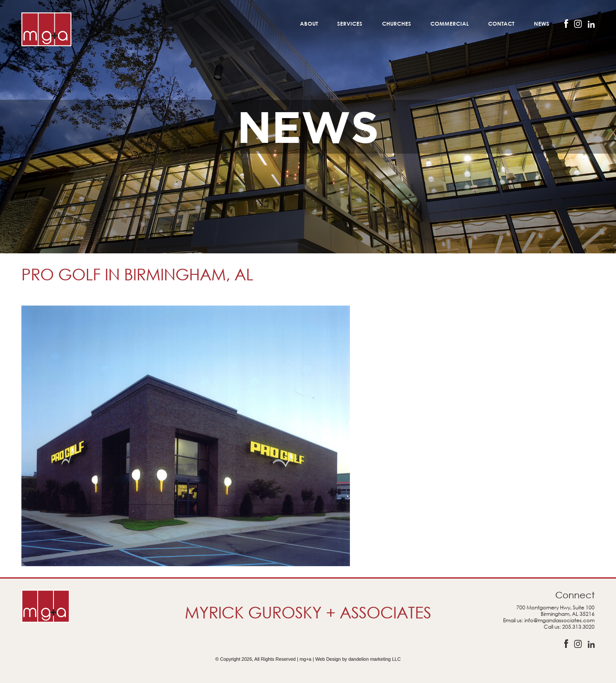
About (309, 23)
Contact (501, 23)
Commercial (450, 23)
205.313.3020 (578, 627)
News (542, 23)
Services (350, 23)
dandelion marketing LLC (374, 659)
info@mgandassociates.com (560, 620)
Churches (397, 23)
